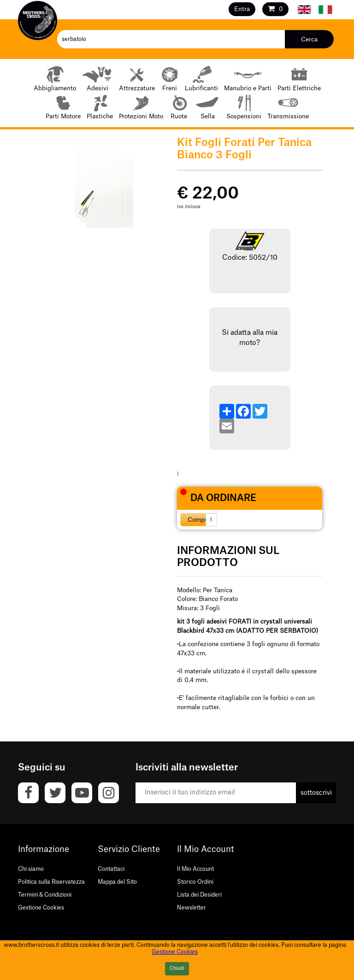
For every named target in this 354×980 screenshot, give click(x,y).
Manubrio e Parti (248, 78)
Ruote (179, 106)
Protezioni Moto (141, 106)
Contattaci (111, 869)
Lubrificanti (201, 78)
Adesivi (97, 78)
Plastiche (100, 106)
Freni (170, 78)
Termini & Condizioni (45, 895)
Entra (242, 9)
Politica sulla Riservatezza (51, 882)
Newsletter (192, 908)
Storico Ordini (195, 882)
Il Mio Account (195, 869)
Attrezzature (137, 78)
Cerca (309, 39)
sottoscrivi (316, 793)
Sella (208, 106)
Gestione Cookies (41, 908)
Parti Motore (63, 106)
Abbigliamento (55, 78)
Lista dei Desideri (199, 895)
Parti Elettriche (299, 78)
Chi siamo (31, 869)
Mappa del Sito (117, 882)
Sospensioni (244, 106)
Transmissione (288, 106)
